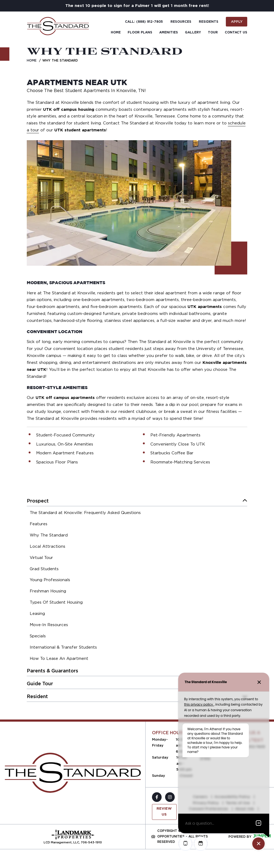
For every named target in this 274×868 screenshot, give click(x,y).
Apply (237, 22)
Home (32, 60)
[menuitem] (85, 513)
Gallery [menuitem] (193, 32)
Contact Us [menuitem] (236, 32)
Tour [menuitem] (213, 32)
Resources (181, 22)
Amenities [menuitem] (169, 32)
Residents (209, 22)
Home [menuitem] (116, 32)
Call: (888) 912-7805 (144, 22)
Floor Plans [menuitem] (140, 32)
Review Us (164, 812)
